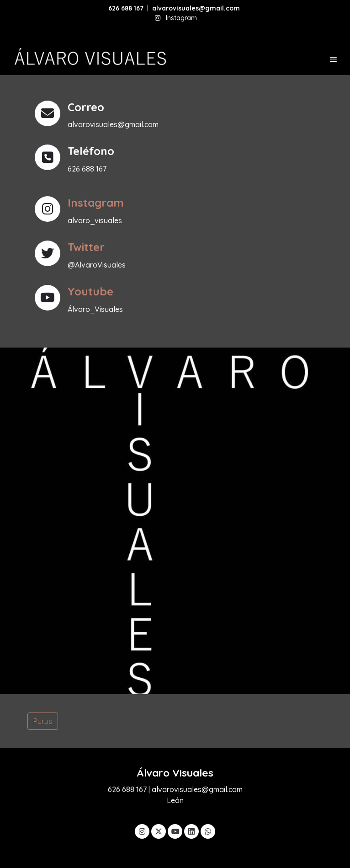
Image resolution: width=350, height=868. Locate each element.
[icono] (48, 209)
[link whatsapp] (208, 831)
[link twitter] (159, 831)
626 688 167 (126, 8)
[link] (89, 59)
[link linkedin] (191, 831)
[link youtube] (175, 831)
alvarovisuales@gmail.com (197, 8)
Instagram (181, 18)
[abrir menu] (334, 59)
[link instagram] (142, 831)
